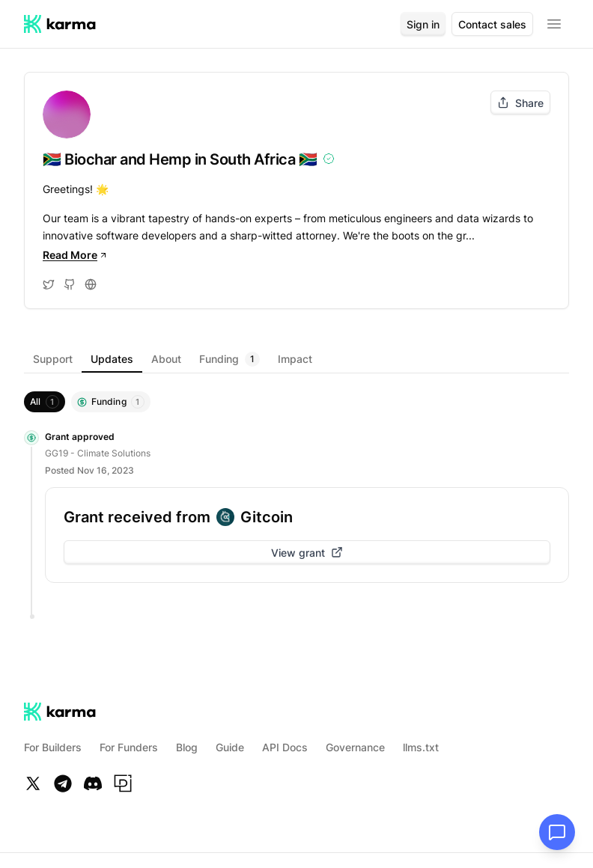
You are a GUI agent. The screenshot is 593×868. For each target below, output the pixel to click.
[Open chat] (557, 832)
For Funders (129, 747)
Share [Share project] (520, 103)
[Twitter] (33, 783)
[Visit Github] (70, 284)
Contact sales (492, 24)
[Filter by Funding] (111, 402)
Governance (355, 747)
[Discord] (93, 783)
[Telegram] (63, 783)
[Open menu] (554, 24)
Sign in (423, 24)
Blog (187, 747)
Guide (230, 747)
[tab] (53, 359)
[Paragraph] (123, 783)
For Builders (53, 747)
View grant (307, 553)
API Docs (285, 747)
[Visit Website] (91, 284)
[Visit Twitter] (49, 284)
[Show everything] (45, 402)
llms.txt (421, 747)
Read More (75, 255)
